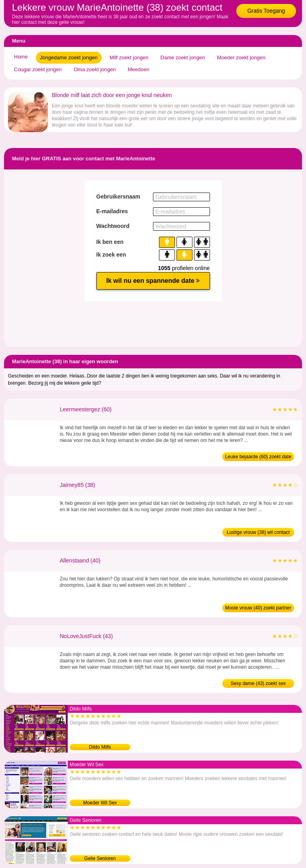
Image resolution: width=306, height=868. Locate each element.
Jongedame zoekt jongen (69, 57)
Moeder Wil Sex (100, 803)
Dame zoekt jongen (183, 57)
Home (21, 57)
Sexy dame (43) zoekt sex (258, 683)
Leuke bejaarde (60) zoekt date (258, 457)
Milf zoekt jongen (129, 57)
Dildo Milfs (100, 747)
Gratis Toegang (266, 11)
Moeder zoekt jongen (241, 57)
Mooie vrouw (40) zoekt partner (258, 608)
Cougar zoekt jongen (38, 69)
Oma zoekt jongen (95, 69)
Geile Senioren (100, 858)
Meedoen (139, 69)
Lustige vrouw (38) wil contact (258, 532)
